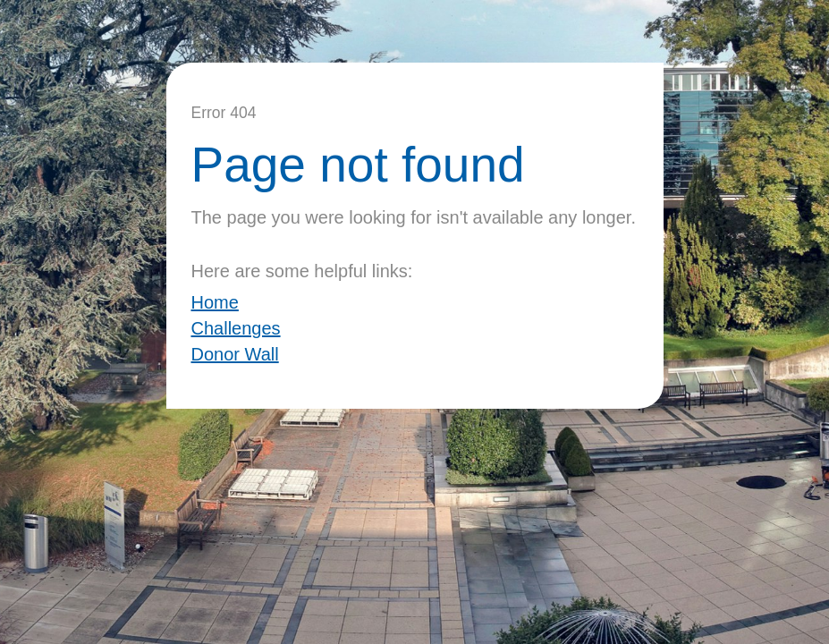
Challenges (236, 328)
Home (215, 302)
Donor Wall (235, 354)
